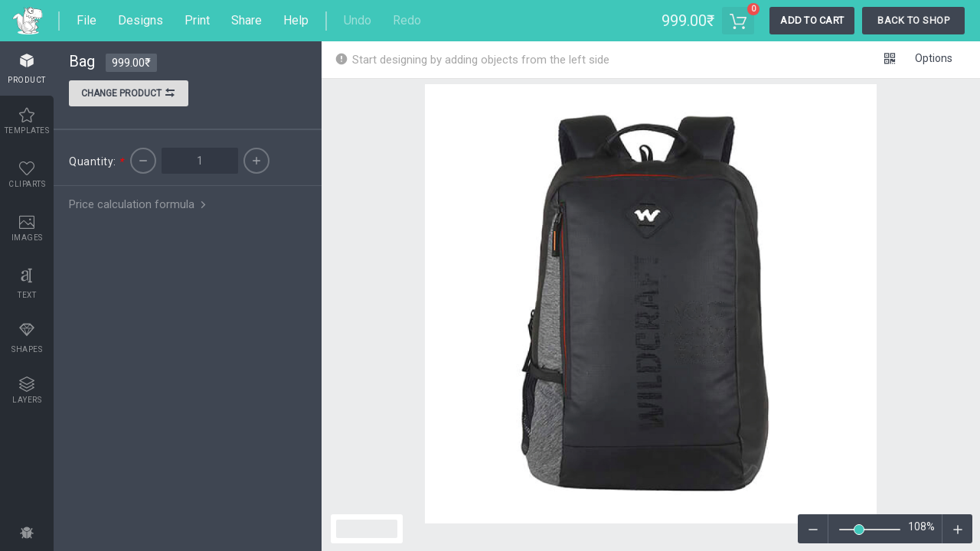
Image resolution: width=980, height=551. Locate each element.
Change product (129, 95)
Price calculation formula (139, 204)
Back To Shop (913, 20)
